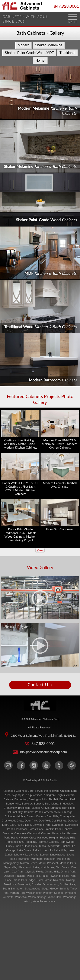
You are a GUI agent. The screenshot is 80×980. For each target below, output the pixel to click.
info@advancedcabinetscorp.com (43, 752)
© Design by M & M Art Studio (40, 780)
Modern (23, 45)
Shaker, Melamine (49, 45)
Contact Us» (40, 685)
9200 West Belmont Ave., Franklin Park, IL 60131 (43, 736)
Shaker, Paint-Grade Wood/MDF (29, 53)
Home (40, 60)
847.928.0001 (66, 6)
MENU (73, 22)
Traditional (67, 53)
